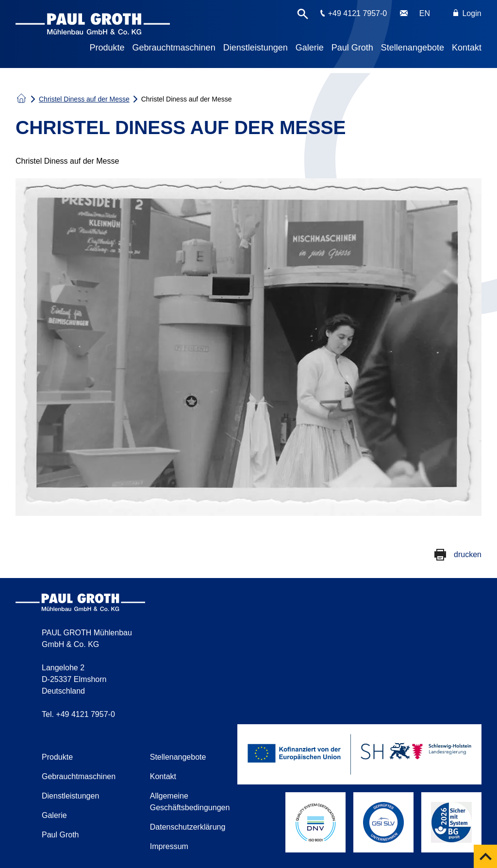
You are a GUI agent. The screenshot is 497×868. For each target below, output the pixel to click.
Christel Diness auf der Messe (84, 99)
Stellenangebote (413, 48)
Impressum (169, 846)
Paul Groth (352, 48)
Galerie (310, 48)
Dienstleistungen (256, 48)
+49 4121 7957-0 (357, 13)
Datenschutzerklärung (188, 827)
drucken (468, 554)
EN (425, 13)
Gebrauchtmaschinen (174, 48)
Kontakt (467, 48)
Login (467, 13)
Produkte (107, 48)
